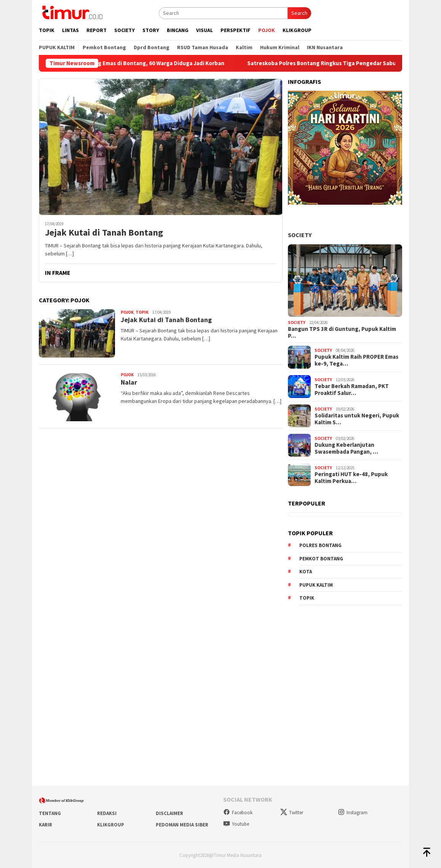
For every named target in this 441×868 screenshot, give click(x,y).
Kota (306, 572)
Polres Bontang (320, 545)
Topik (142, 312)
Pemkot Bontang (321, 559)
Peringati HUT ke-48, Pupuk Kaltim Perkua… (351, 478)
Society (300, 235)
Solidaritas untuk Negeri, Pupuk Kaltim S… (357, 419)
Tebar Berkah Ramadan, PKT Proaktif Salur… (352, 390)
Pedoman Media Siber (182, 825)
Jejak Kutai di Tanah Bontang (104, 233)
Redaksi (107, 813)
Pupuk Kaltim (316, 585)
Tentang (50, 813)
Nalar (129, 382)
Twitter (292, 813)
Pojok (127, 312)
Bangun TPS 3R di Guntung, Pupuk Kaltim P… (342, 332)
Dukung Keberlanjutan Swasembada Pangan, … (346, 448)
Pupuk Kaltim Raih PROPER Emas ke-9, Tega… (356, 360)
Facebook (238, 813)
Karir (46, 825)
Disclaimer (169, 813)
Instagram (353, 813)
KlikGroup (111, 825)
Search (299, 13)
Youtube (236, 824)
